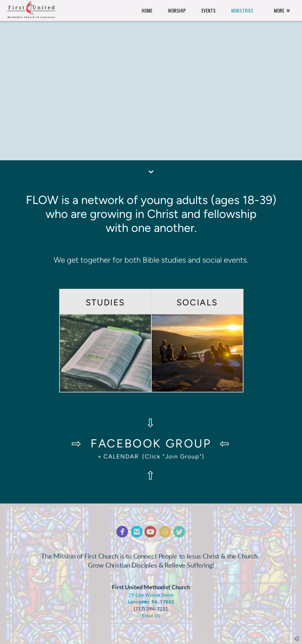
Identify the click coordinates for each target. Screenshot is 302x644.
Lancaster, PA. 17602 (151, 602)
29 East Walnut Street (151, 595)
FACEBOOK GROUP (151, 443)
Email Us (151, 616)
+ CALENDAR (118, 456)
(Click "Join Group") (172, 456)
